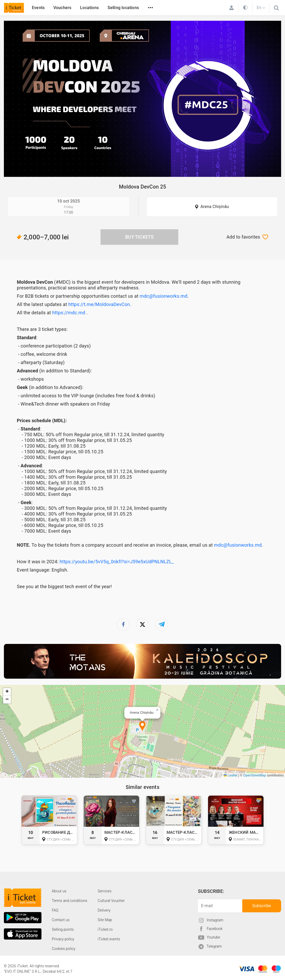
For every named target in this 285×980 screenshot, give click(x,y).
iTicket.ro (105, 929)
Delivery (104, 910)
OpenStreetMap (255, 775)
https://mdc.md (69, 313)
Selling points (63, 929)
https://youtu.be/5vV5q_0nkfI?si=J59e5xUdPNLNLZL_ (117, 562)
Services (105, 891)
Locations (89, 8)
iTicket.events (109, 939)
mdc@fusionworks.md (163, 296)
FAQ (55, 910)
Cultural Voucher (111, 901)
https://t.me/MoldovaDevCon (99, 304)
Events (38, 8)
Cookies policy (64, 949)
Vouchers (62, 8)
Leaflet (230, 775)
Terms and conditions (70, 901)
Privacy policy (63, 939)
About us (59, 891)
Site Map (105, 920)
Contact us (61, 920)
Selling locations (123, 8)
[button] (142, 727)
